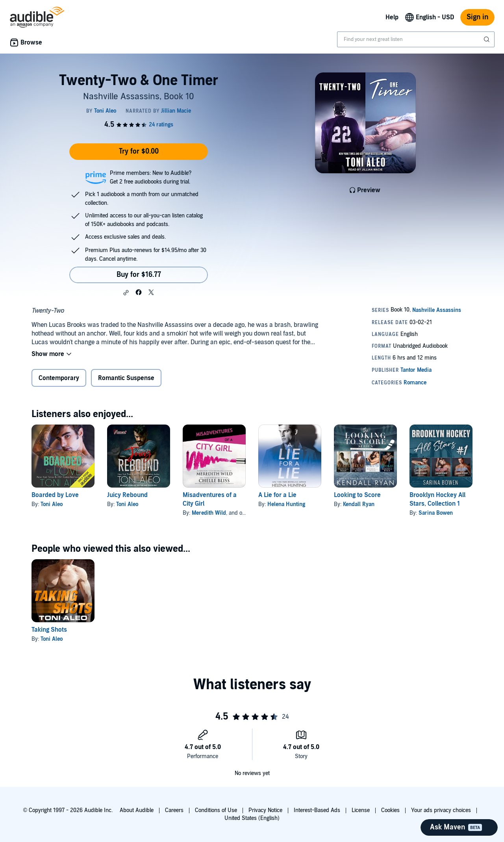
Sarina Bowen (436, 513)
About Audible (137, 810)
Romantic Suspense (126, 378)
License (361, 810)
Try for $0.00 (139, 151)
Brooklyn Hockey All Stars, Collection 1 (437, 499)
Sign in (477, 17)
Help (392, 17)
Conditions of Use (216, 810)
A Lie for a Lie (277, 495)
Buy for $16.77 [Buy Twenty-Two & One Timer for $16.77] (139, 275)
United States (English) (252, 818)
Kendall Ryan (359, 504)
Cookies (390, 810)
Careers (174, 810)
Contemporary (59, 378)
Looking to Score (357, 495)
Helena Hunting (286, 504)
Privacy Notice (265, 810)
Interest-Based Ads (317, 810)
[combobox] (416, 39)
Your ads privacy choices (441, 810)
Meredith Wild (209, 513)
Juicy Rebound (127, 495)
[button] (126, 293)
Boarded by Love (55, 495)
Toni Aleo (52, 504)
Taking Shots (49, 630)
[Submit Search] (487, 39)
